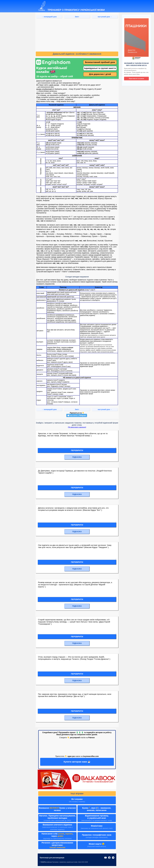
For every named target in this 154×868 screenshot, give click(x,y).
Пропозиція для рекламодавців (52, 858)
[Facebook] (109, 858)
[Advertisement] (77, 35)
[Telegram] (113, 858)
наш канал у (78, 416)
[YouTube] (105, 858)
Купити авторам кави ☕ (77, 762)
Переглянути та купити (136, 78)
